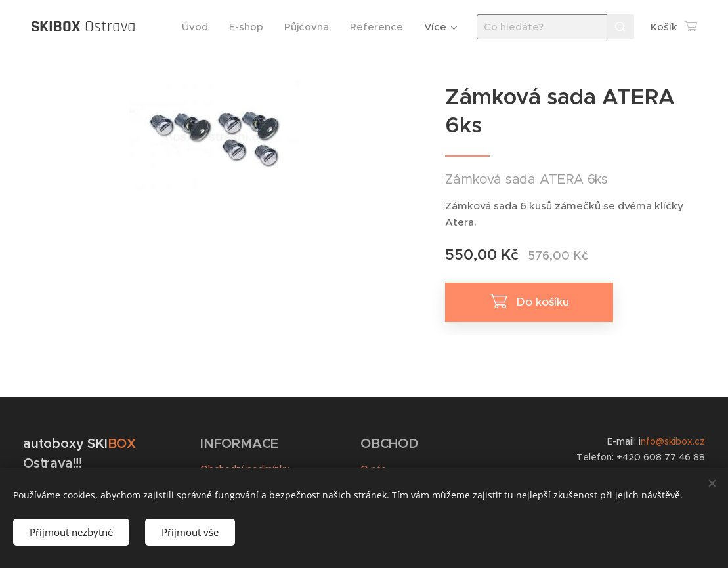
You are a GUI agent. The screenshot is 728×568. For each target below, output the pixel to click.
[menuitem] (199, 27)
